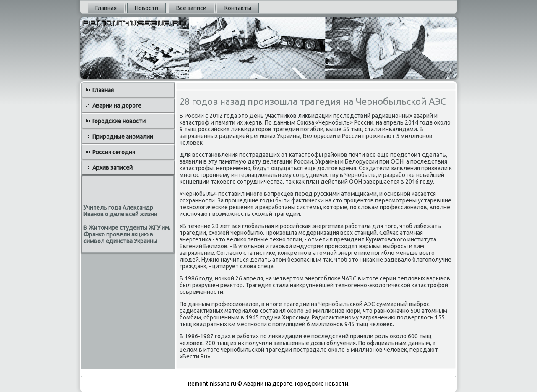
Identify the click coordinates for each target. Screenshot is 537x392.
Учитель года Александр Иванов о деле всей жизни (120, 211)
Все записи (191, 8)
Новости (146, 8)
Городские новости (119, 121)
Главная (106, 8)
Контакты (238, 8)
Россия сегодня (114, 152)
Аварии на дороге (117, 106)
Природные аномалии (123, 137)
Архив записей (112, 168)
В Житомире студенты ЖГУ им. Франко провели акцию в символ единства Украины (127, 234)
